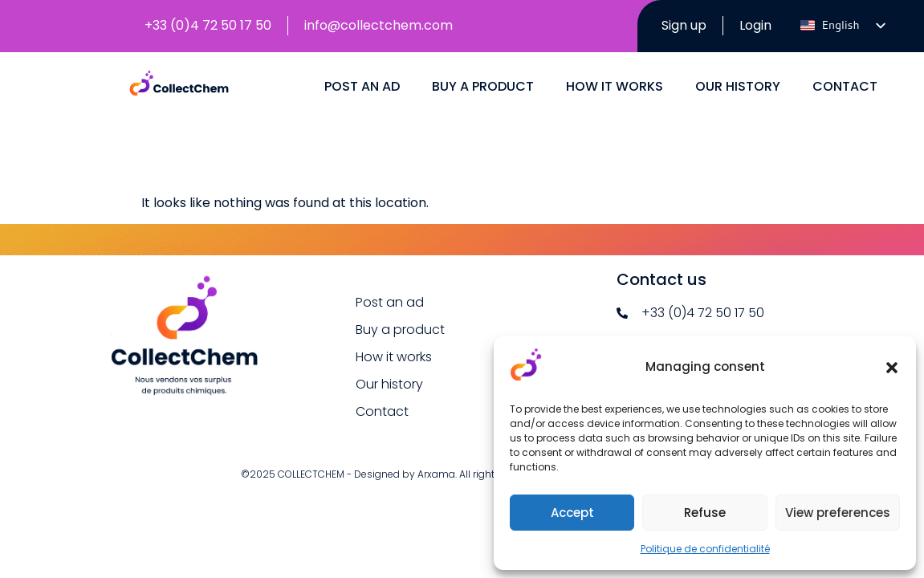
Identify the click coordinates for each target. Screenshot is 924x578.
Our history (738, 135)
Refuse (705, 513)
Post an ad (362, 135)
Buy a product (483, 135)
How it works (615, 135)
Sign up (674, 35)
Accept (572, 513)
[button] (892, 368)
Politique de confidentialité (705, 549)
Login (749, 25)
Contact (845, 135)
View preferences (838, 513)
